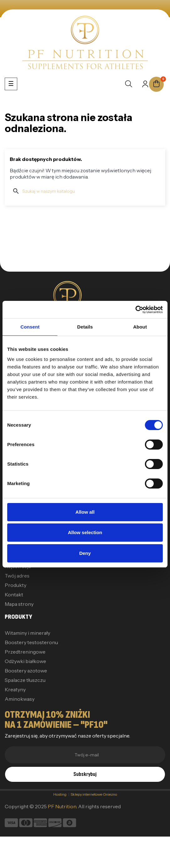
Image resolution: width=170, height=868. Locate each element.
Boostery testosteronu (31, 642)
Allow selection (85, 532)
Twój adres (17, 576)
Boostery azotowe (26, 671)
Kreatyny (15, 689)
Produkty (16, 585)
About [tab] (140, 327)
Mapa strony (19, 604)
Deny (85, 553)
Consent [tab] (30, 327)
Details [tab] (85, 327)
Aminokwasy (20, 699)
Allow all (85, 512)
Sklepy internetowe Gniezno (94, 794)
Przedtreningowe (25, 652)
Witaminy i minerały (27, 633)
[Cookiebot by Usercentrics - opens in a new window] (135, 310)
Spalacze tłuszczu (25, 680)
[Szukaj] (85, 191)
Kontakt (14, 594)
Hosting (61, 794)
